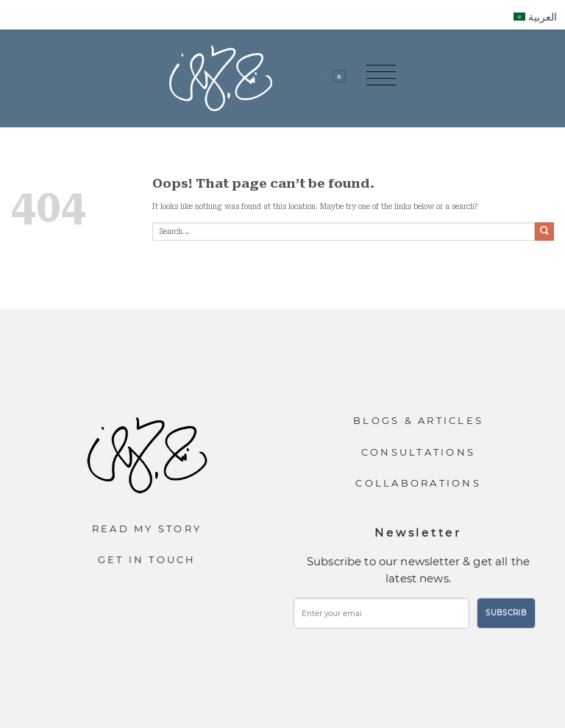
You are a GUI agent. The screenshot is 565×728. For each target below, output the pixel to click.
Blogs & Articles (418, 420)
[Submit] (544, 232)
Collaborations (418, 483)
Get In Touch (147, 559)
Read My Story (147, 529)
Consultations (418, 452)
